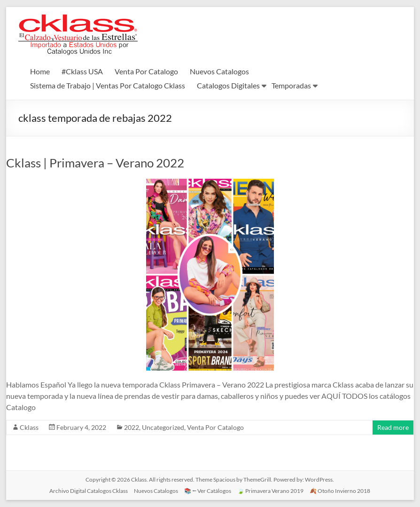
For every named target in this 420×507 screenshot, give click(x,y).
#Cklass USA (82, 71)
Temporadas (291, 85)
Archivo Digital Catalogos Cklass (89, 491)
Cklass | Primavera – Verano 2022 (95, 163)
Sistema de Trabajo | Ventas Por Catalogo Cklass (108, 85)
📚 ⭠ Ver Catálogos (208, 491)
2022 (132, 427)
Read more (393, 427)
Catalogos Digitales (228, 85)
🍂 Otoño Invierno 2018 (340, 491)
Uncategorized (163, 427)
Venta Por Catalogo (146, 71)
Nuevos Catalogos (219, 71)
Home (40, 71)
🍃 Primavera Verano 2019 (270, 491)
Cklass (29, 427)
